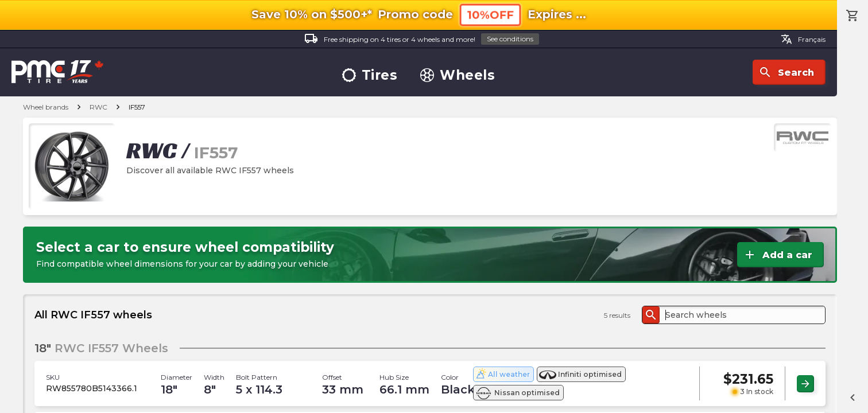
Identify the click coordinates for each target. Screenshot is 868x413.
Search (786, 72)
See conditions (510, 39)
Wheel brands (46, 107)
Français (803, 39)
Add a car (778, 255)
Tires (370, 75)
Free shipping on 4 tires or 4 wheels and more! (422, 39)
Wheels (458, 75)
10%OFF (490, 15)
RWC (98, 107)
